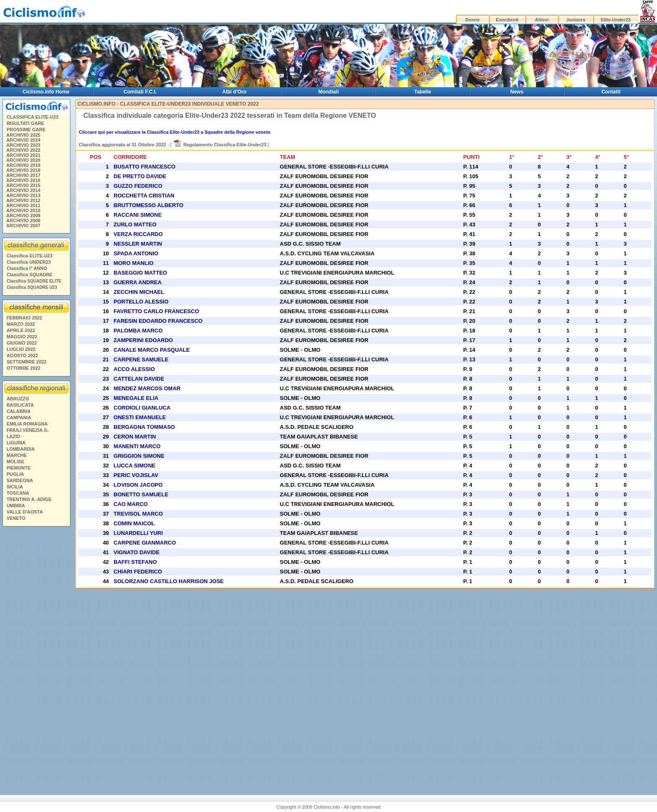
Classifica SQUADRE (30, 275)
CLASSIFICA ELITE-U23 (33, 117)
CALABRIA (19, 411)
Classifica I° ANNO (27, 268)
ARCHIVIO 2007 (23, 226)
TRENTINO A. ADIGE (29, 499)
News (517, 92)
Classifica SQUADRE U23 (32, 287)
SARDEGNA (20, 480)
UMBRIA (16, 506)
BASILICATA (20, 405)
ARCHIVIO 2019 (23, 165)
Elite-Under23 (616, 20)
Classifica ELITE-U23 (30, 256)
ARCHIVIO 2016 (23, 180)
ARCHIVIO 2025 (23, 135)
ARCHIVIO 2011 (23, 205)
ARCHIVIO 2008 (23, 221)
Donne (473, 20)
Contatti (611, 92)
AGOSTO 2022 (22, 355)
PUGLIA (16, 474)
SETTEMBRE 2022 (27, 362)
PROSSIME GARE (26, 130)
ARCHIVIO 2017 (23, 175)
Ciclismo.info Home (46, 92)
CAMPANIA (19, 418)
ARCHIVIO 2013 (23, 195)
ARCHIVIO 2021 (23, 155)
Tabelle (423, 92)
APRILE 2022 (21, 330)
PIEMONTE (19, 468)
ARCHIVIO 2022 (23, 150)
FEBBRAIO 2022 (25, 318)
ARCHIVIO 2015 (23, 185)
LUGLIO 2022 (21, 349)
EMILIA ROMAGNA (27, 424)
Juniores (576, 20)
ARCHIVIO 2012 (23, 200)
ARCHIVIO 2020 (23, 160)
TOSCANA (18, 493)
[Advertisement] (36, 657)
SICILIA (15, 487)
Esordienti (507, 20)
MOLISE (16, 462)
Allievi (542, 20)
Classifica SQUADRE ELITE (34, 281)
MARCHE (17, 455)
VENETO (16, 518)
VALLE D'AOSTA (25, 512)
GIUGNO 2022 (22, 343)
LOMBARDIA (21, 449)
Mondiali (329, 92)
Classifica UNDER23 (29, 262)
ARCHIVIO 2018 (23, 170)
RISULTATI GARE (26, 123)
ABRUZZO (18, 399)
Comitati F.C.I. (140, 92)
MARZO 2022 (21, 324)
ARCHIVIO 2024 (23, 140)
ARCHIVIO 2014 (23, 190)
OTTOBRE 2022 (24, 368)
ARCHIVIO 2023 (23, 145)
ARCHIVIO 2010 (23, 210)
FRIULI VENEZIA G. (28, 430)
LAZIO (14, 436)
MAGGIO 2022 (22, 337)
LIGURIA (16, 443)
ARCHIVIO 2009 (23, 215)
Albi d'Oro (235, 92)
